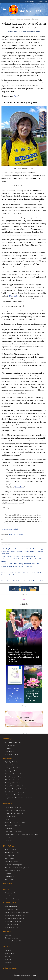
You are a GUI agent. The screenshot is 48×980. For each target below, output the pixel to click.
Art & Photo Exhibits (12, 862)
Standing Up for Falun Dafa (14, 774)
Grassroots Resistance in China (15, 915)
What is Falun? (10, 751)
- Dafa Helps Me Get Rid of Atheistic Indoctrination (19, 556)
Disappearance (10, 828)
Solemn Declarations (12, 927)
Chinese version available (10, 529)
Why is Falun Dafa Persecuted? (15, 810)
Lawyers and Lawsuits (12, 924)
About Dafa (8, 739)
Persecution (8, 804)
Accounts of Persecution (13, 825)
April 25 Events (10, 856)
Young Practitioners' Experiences (15, 777)
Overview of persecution (13, 807)
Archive (7, 956)
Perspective (8, 883)
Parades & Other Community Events (17, 868)
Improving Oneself (11, 765)
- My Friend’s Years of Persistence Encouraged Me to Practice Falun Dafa (22, 552)
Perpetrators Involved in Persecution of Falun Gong (21, 834)
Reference (7, 931)
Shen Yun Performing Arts (13, 865)
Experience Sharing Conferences (15, 789)
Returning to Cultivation (13, 783)
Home (12, 19)
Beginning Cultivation (31, 19)
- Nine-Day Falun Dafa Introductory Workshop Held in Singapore (23, 549)
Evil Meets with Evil (11, 909)
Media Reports (10, 877)
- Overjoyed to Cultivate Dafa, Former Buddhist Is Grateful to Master (22, 560)
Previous (4, 570)
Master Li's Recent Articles (13, 941)
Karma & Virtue (10, 903)
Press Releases (9, 880)
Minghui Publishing (29, 1)
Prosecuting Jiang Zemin (13, 921)
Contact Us (8, 950)
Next (3, 578)
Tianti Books (40, 1)
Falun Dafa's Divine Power (13, 780)
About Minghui (10, 953)
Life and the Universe (12, 899)
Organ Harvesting (11, 816)
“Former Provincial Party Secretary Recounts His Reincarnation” (22, 581)
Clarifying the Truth (11, 771)
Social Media (9, 962)
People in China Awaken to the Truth (17, 912)
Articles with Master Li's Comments (17, 795)
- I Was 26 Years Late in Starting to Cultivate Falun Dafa (20, 564)
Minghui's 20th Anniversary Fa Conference (19, 798)
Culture (6, 889)
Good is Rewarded (11, 906)
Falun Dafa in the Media (13, 871)
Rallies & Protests (11, 850)
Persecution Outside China (13, 831)
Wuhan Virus (9, 840)
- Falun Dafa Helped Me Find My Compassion (17, 566)
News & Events (9, 846)
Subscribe (8, 959)
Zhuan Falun (14, 296)
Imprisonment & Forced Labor (15, 822)
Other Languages (10, 968)
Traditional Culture (11, 893)
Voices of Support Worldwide (14, 918)
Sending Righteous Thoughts (14, 786)
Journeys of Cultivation (12, 768)
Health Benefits (10, 745)
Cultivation (19, 19)
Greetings (8, 874)
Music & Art (9, 896)
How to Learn (9, 748)
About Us (7, 947)
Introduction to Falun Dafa (14, 742)
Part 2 (16, 96)
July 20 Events (10, 859)
